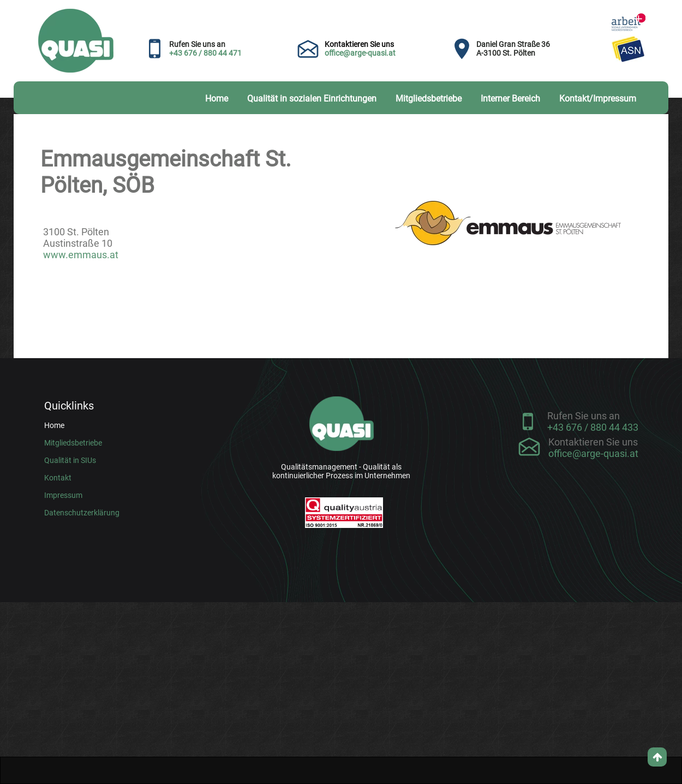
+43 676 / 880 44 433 (593, 427)
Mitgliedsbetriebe (73, 443)
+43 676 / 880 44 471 (205, 53)
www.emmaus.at (81, 255)
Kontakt (58, 478)
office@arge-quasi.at (360, 53)
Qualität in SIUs (70, 460)
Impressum (63, 495)
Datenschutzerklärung (82, 513)
